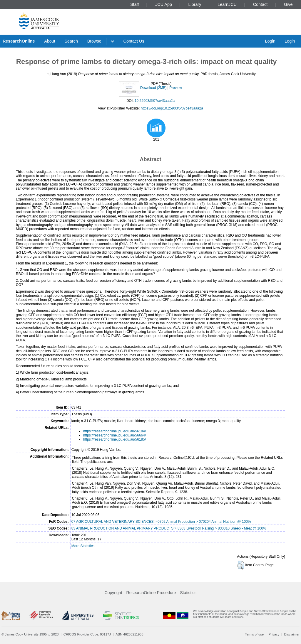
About (50, 41)
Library (195, 4)
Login (270, 41)
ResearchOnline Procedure (151, 593)
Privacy (274, 634)
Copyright (113, 593)
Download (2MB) (153, 88)
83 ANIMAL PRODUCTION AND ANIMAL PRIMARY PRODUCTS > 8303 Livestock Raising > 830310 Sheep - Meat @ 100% (169, 528)
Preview (176, 88)
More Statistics (83, 546)
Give (288, 4)
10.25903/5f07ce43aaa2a (155, 101)
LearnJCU (227, 4)
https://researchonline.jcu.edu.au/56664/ (114, 435)
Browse (94, 41)
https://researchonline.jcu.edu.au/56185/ (114, 439)
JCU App (164, 4)
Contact (260, 4)
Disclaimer (292, 634)
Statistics (188, 593)
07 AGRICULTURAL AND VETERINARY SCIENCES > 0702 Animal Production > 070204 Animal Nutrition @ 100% (161, 522)
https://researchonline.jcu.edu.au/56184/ (114, 431)
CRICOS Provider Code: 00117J (87, 634)
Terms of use (254, 634)
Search (71, 41)
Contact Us (134, 41)
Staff (134, 4)
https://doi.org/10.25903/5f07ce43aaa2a (172, 108)
